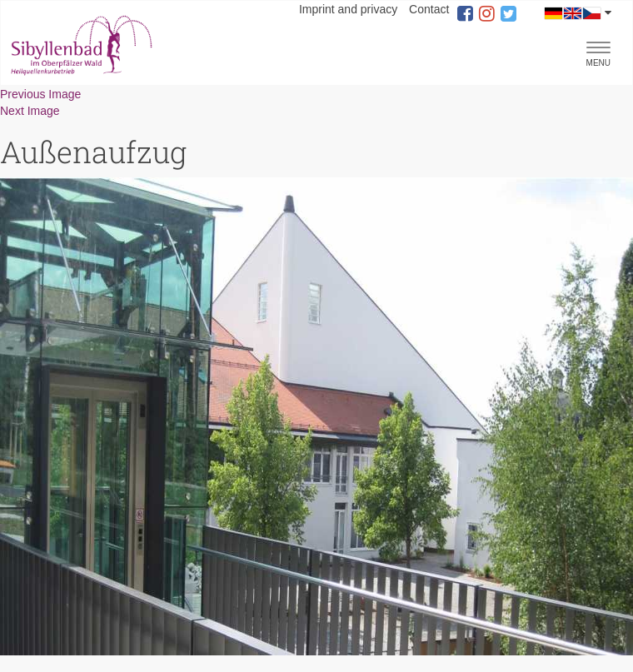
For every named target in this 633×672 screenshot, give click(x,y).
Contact (429, 9)
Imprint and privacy (348, 9)
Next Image (30, 111)
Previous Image (40, 94)
